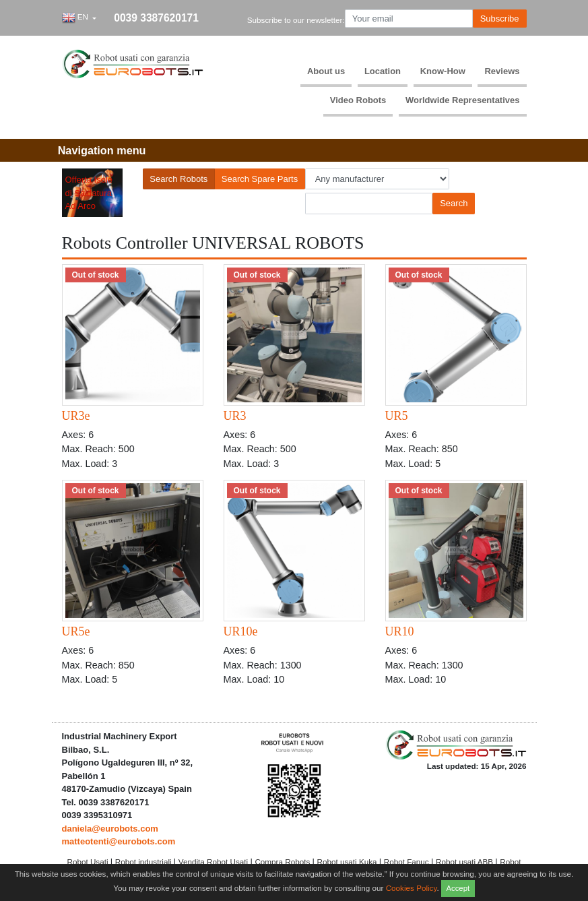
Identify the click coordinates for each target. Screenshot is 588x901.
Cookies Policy (412, 887)
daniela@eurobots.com (110, 829)
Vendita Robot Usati (215, 862)
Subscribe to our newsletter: (296, 20)
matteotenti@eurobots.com (119, 841)
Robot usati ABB (465, 862)
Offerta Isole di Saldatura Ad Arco (89, 193)
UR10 (400, 631)
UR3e (76, 416)
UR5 (397, 416)
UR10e (241, 631)
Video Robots (358, 100)
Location (383, 71)
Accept (458, 888)
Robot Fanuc (407, 862)
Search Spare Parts (260, 179)
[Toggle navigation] (102, 151)
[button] (79, 19)
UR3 (235, 416)
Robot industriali (144, 862)
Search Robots (178, 179)
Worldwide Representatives (463, 100)
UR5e (76, 631)
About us (326, 71)
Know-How (443, 71)
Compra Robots (283, 862)
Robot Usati (88, 862)
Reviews (502, 71)
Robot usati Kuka (348, 862)
